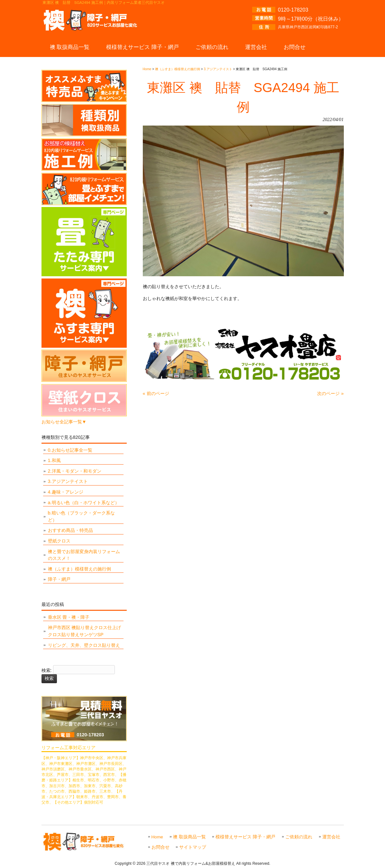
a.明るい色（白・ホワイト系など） (84, 503)
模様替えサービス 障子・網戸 (245, 837)
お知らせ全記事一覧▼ (64, 422)
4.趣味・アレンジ (66, 492)
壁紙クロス (59, 541)
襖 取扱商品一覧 (189, 837)
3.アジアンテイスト (68, 481)
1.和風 (54, 460)
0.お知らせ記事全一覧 (70, 450)
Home (157, 837)
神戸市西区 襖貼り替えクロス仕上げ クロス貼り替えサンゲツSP (85, 631)
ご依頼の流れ (299, 837)
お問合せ (160, 847)
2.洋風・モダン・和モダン (75, 471)
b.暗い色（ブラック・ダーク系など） (81, 516)
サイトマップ (193, 847)
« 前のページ (156, 393)
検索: (47, 671)
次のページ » (330, 393)
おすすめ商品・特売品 (70, 530)
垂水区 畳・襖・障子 (69, 617)
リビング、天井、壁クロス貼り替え (84, 645)
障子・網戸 (59, 579)
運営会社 (331, 837)
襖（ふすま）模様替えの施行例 (79, 569)
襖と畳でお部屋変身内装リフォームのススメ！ (84, 555)
